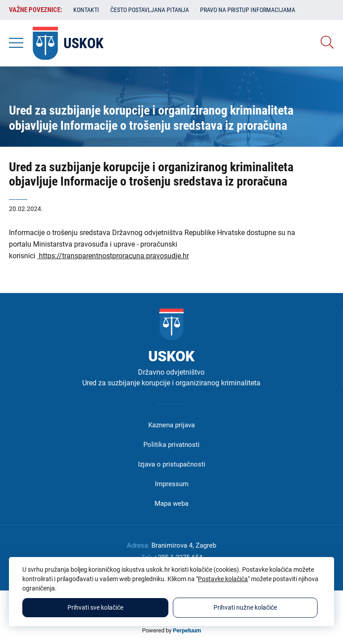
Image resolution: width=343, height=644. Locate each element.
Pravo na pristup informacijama (248, 10)
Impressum (172, 484)
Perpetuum (187, 630)
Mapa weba (171, 504)
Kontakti (86, 10)
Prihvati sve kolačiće (95, 607)
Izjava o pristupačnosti (172, 464)
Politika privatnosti (171, 445)
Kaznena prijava (171, 425)
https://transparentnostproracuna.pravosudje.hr (113, 256)
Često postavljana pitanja (150, 10)
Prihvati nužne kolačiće (245, 607)
